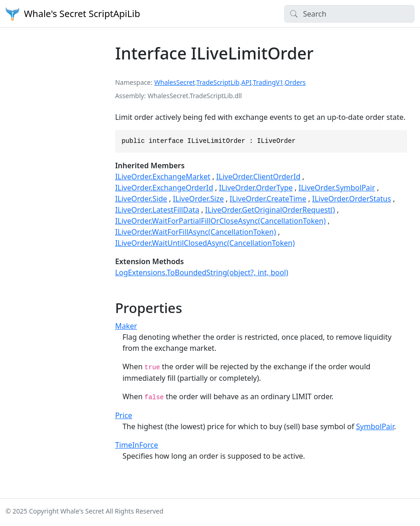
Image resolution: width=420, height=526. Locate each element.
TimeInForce (137, 445)
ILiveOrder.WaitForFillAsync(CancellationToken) (195, 232)
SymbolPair (375, 426)
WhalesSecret (175, 82)
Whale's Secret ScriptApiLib (73, 14)
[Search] (349, 14)
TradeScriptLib (218, 82)
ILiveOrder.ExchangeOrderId (164, 188)
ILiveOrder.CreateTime (268, 199)
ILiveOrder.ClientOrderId (258, 177)
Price (124, 415)
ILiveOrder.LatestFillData (157, 210)
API (246, 82)
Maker (126, 326)
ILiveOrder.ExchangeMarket (163, 177)
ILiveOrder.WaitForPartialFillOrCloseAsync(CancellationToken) (220, 221)
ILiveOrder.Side (141, 199)
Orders (295, 82)
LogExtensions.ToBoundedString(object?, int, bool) (202, 272)
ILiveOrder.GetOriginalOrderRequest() (270, 210)
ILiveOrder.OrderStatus (352, 199)
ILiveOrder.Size (198, 199)
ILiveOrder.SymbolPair (337, 188)
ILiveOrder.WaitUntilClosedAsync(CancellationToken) (205, 243)
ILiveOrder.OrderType (256, 188)
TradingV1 (268, 82)
